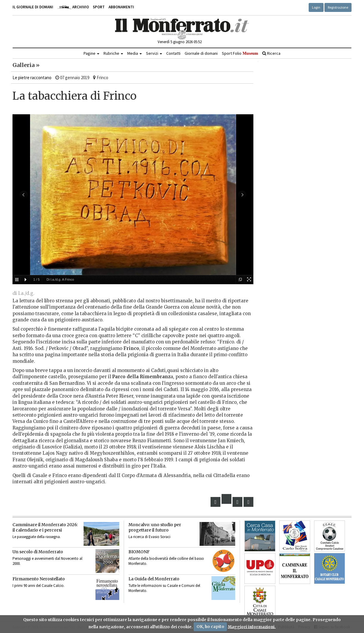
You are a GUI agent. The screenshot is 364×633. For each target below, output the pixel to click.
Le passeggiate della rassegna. (37, 537)
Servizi (154, 53)
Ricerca (271, 53)
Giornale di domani (201, 53)
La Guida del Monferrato (154, 579)
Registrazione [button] (338, 7)
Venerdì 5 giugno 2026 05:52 (180, 42)
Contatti (173, 53)
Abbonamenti (121, 7)
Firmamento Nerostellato (39, 579)
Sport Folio (240, 53)
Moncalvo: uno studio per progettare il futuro (155, 527)
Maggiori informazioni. (252, 627)
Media (135, 53)
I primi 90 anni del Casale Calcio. (39, 586)
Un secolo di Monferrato (38, 552)
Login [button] (316, 7)
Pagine (91, 53)
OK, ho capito (210, 627)
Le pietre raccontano (32, 78)
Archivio (73, 7)
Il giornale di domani (33, 7)
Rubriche (113, 53)
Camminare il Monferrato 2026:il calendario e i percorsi (45, 527)
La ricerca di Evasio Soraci (149, 537)
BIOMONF (139, 552)
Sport (99, 7)
